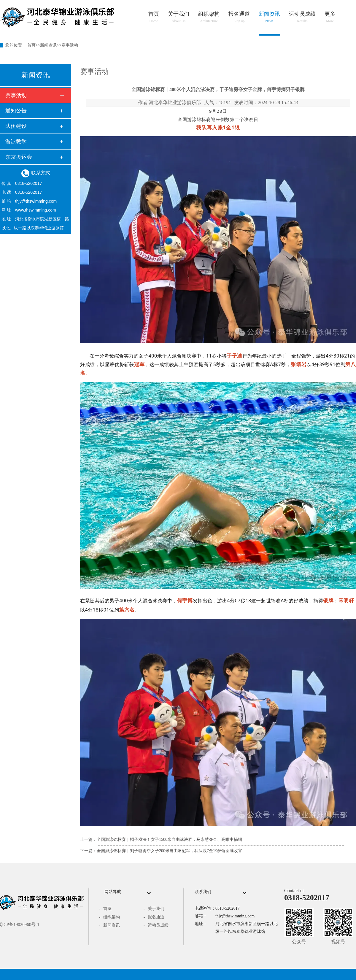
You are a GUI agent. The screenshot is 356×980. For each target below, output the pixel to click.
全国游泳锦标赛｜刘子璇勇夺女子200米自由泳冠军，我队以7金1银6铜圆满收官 (169, 851)
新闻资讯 (269, 17)
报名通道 (239, 17)
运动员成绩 (302, 17)
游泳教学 (16, 142)
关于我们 (179, 17)
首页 (154, 17)
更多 (330, 17)
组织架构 (209, 17)
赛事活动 (70, 45)
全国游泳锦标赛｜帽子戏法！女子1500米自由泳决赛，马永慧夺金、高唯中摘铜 (169, 840)
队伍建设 (16, 126)
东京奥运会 (19, 157)
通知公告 (16, 111)
